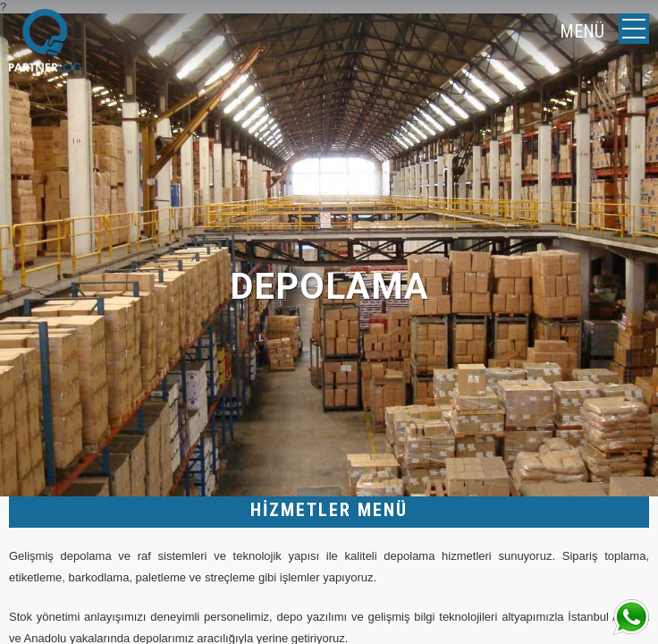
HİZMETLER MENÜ (329, 510)
